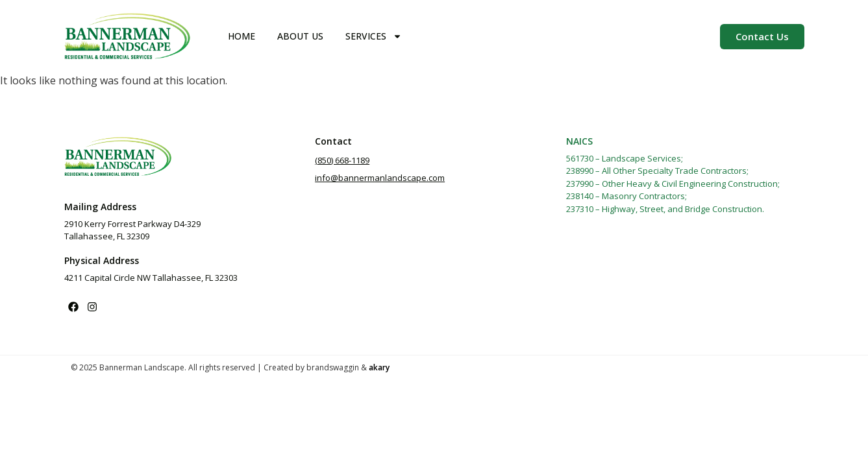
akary (379, 367)
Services (374, 36)
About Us (300, 36)
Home (242, 36)
